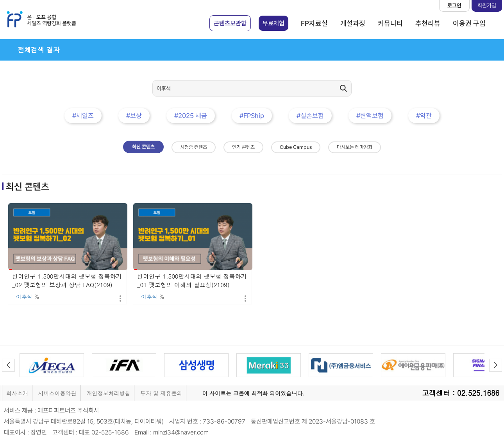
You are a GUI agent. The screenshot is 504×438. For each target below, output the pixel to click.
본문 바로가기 (0, 0)
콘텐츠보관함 (230, 23)
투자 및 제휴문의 (161, 393)
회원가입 (487, 5)
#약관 (424, 116)
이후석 (24, 297)
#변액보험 (370, 116)
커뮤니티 (390, 23)
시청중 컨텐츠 (194, 147)
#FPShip (252, 116)
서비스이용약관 (57, 393)
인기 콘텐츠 (243, 147)
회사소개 (17, 393)
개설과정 (353, 23)
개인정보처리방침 (108, 393)
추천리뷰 (428, 23)
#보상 (134, 116)
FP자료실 (314, 23)
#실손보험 (310, 116)
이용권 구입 (469, 23)
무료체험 (273, 23)
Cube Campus (296, 147)
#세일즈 (83, 116)
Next (496, 365)
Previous (8, 365)
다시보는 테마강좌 (355, 147)
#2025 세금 (191, 116)
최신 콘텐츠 (143, 147)
